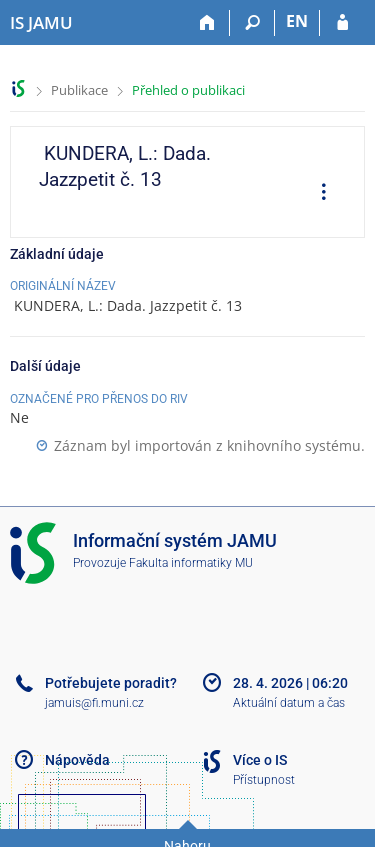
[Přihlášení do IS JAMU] (342, 23)
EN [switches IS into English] (297, 21)
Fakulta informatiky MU (191, 563)
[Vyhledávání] (252, 23)
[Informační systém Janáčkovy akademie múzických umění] (41, 23)
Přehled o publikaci (188, 90)
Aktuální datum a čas (289, 703)
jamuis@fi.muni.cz (94, 703)
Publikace (79, 90)
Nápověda (77, 760)
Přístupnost (264, 780)
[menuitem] (317, 194)
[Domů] (207, 23)
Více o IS (260, 760)
